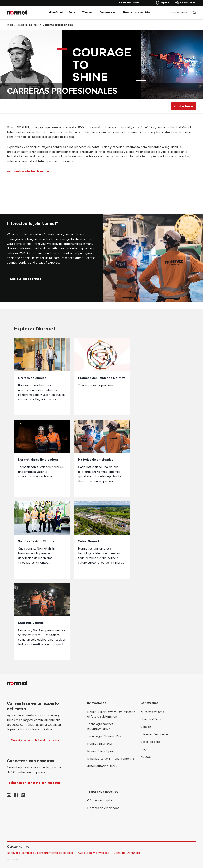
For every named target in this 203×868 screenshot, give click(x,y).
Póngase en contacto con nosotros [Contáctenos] (35, 783)
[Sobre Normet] (102, 540)
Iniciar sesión (180, 13)
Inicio (10, 25)
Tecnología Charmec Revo (105, 736)
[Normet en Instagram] (9, 796)
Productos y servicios (137, 13)
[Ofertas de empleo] (42, 377)
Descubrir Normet (28, 25)
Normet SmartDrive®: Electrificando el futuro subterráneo (111, 714)
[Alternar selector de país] (163, 3)
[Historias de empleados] (102, 458)
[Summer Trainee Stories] (42, 540)
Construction (108, 13)
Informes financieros (154, 734)
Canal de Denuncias (127, 853)
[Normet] (17, 13)
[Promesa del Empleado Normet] (102, 377)
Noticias (146, 757)
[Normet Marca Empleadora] (42, 458)
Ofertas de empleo (100, 800)
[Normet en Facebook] (16, 796)
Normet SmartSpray (101, 751)
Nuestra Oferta (151, 719)
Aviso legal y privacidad (94, 853)
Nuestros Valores (152, 712)
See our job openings (26, 279)
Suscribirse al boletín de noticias (35, 740)
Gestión (146, 727)
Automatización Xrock (102, 766)
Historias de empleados (103, 808)
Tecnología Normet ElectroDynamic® (100, 726)
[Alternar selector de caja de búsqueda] (194, 13)
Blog (144, 749)
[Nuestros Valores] (42, 621)
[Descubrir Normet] (130, 3)
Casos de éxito (151, 742)
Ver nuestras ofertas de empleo (29, 171)
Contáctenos (185, 3)
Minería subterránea (62, 13)
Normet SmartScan (100, 744)
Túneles (87, 13)
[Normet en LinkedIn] (23, 796)
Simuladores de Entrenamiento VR (110, 759)
